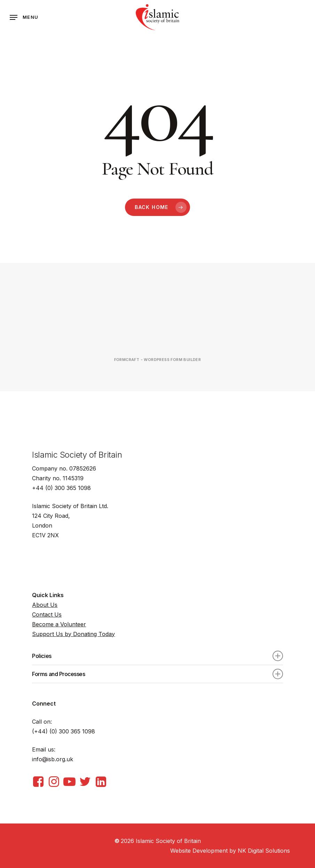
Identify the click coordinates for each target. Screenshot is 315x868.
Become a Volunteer (59, 624)
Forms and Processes (157, 674)
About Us (45, 605)
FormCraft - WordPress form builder (158, 360)
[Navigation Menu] (24, 17)
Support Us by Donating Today (73, 634)
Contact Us (47, 614)
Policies (157, 656)
